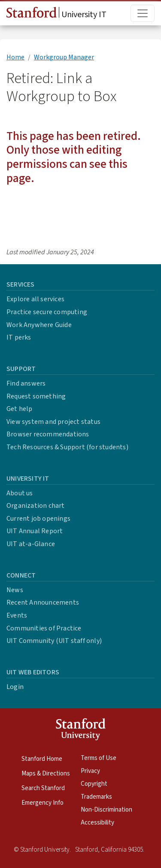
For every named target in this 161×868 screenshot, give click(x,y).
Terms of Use (99, 758)
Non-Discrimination (106, 810)
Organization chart (36, 506)
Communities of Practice (44, 628)
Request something (36, 396)
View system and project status (53, 422)
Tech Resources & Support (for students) (67, 447)
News (15, 590)
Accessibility (97, 823)
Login (15, 687)
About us (20, 493)
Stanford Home (42, 759)
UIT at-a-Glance (31, 544)
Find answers (26, 383)
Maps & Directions (46, 774)
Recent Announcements (43, 602)
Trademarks (96, 797)
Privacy (90, 771)
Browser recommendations (48, 434)
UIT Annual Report (35, 531)
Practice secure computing (47, 312)
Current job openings (38, 519)
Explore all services (35, 299)
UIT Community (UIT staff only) (54, 641)
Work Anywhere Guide (39, 325)
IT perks (19, 337)
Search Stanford (43, 788)
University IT (56, 14)
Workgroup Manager (64, 57)
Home (15, 57)
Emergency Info (43, 803)
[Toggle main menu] (143, 13)
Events (17, 615)
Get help (20, 409)
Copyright (94, 784)
